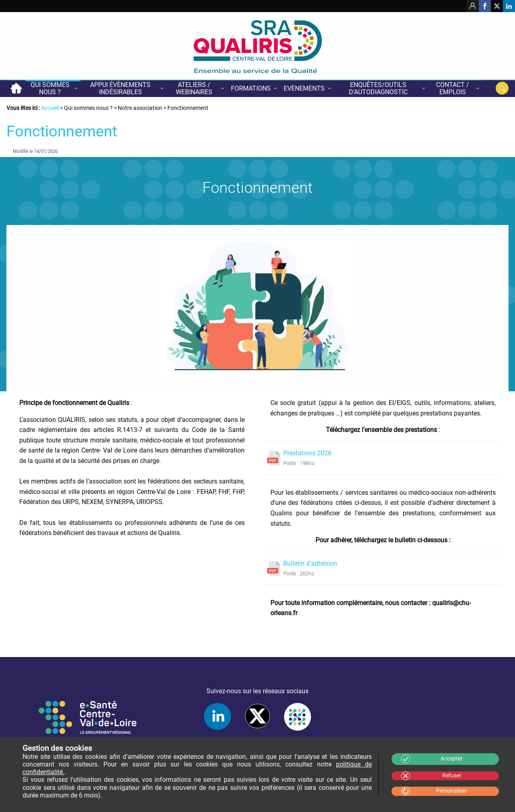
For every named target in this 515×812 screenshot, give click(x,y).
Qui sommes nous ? (50, 88)
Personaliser (452, 791)
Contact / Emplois (453, 88)
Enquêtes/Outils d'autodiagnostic (378, 88)
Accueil (16, 88)
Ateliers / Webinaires (194, 88)
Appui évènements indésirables (120, 88)
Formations (251, 88)
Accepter (452, 759)
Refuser (452, 776)
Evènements (304, 88)
